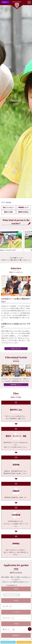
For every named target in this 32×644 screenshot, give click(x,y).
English (4, 2)
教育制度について (23, 207)
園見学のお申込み (23, 212)
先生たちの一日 (16, 349)
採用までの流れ (8, 212)
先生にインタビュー (8, 207)
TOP (3, 202)
